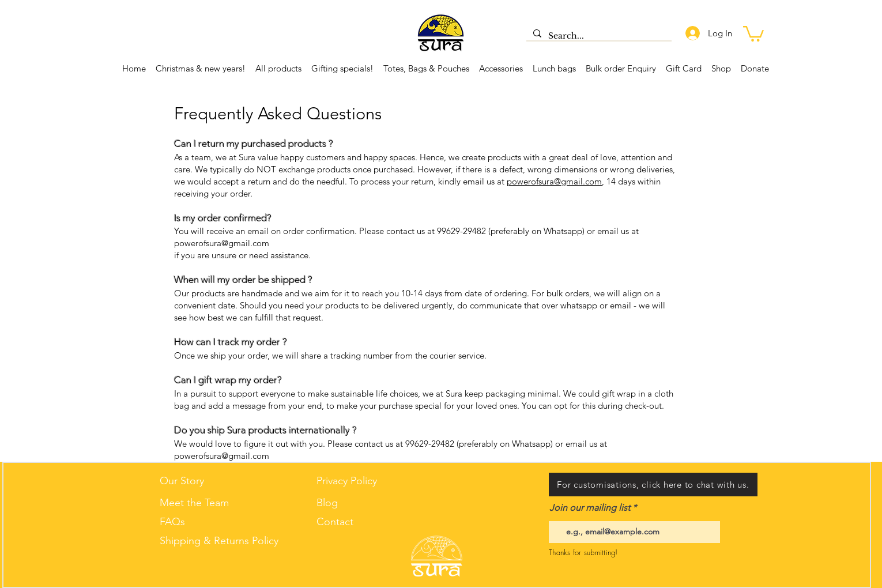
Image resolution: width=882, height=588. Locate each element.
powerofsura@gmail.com (554, 181)
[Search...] (598, 36)
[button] (753, 33)
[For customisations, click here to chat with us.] (653, 485)
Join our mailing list (590, 508)
